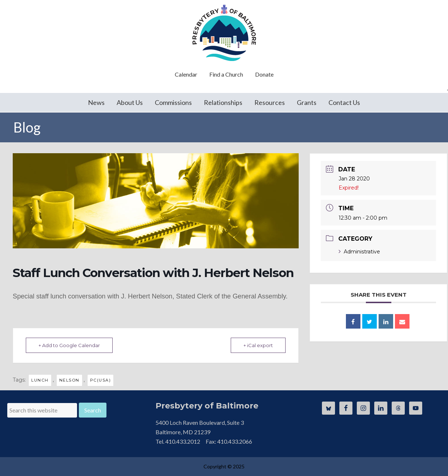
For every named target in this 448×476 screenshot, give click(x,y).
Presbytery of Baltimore (224, 33)
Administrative (359, 252)
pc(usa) (101, 380)
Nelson (69, 380)
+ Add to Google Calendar (69, 345)
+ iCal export (258, 345)
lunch (40, 380)
